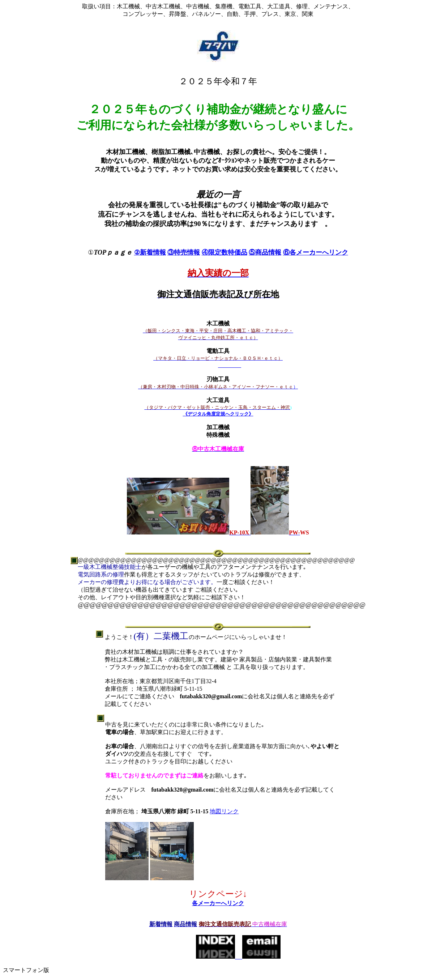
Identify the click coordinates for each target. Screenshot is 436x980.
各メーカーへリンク (218, 903)
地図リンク (224, 811)
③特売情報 (184, 252)
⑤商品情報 (265, 252)
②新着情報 (150, 252)
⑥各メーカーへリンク (316, 252)
